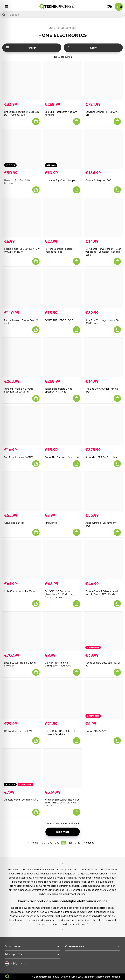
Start (51, 28)
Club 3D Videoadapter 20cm (19, 591)
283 (70, 843)
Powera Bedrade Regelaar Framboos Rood (59, 250)
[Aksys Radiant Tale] (22, 491)
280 (50, 843)
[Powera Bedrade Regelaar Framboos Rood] (62, 217)
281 (57, 843)
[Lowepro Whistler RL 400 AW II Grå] (103, 80)
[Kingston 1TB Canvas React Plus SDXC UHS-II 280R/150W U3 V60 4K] (62, 768)
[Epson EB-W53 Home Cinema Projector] (22, 631)
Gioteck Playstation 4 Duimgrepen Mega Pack (58, 664)
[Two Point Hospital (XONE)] (22, 426)
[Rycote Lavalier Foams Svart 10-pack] (22, 289)
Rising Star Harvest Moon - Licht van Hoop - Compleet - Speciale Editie (103, 252)
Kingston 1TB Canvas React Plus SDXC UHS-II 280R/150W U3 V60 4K (62, 803)
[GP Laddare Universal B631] (22, 700)
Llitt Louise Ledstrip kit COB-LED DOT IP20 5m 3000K (21, 113)
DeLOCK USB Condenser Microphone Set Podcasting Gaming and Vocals (60, 594)
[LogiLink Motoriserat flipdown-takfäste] (62, 80)
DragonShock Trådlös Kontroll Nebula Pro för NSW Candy (102, 593)
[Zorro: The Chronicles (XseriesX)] (62, 426)
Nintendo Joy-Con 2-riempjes (61, 180)
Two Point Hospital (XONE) (19, 457)
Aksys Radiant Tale (14, 523)
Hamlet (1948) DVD (96, 731)
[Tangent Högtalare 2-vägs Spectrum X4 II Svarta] (22, 357)
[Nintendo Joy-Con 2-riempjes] (62, 149)
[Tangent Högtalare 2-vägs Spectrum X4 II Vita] (62, 357)
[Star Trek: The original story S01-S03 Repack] (103, 289)
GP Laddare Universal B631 (19, 731)
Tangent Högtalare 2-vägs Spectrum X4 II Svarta (18, 390)
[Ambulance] (62, 491)
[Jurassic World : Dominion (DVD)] (22, 768)
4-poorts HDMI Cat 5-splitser (101, 457)
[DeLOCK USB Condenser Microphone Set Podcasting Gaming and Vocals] (62, 560)
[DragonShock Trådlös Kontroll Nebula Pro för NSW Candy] (103, 560)
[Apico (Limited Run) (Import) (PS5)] (103, 491)
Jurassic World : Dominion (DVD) (22, 800)
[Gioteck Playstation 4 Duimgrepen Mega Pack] (62, 631)
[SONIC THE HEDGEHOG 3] (62, 289)
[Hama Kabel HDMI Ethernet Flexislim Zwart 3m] (62, 700)
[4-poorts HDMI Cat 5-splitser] (103, 426)
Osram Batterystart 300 (98, 180)
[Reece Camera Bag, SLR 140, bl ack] (103, 631)
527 (80, 843)
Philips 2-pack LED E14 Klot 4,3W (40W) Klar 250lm (22, 250)
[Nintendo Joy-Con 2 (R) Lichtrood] (22, 149)
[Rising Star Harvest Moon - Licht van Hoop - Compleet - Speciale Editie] (103, 217)
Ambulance (51, 523)
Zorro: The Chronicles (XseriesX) (62, 457)
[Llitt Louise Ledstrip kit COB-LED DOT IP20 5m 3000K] (22, 80)
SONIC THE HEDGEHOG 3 (59, 320)
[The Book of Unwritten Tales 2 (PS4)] (103, 357)
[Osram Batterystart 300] (103, 149)
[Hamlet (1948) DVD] (103, 700)
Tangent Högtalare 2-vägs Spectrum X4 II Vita (59, 390)
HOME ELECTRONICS (66, 28)
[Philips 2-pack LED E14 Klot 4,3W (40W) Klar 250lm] (22, 217)
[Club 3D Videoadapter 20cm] (22, 560)
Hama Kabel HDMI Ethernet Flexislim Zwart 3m (60, 733)
